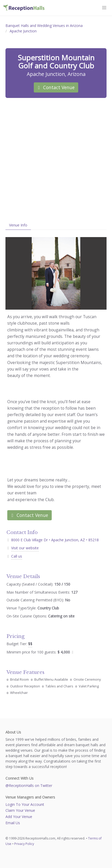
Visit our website (25, 548)
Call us (17, 556)
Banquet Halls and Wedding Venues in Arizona (44, 26)
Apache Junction (23, 31)
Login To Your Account (25, 804)
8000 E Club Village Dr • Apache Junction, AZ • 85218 (53, 540)
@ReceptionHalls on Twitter (29, 785)
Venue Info (18, 225)
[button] (104, 8)
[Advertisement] (56, 159)
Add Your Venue (19, 817)
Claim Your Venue (20, 810)
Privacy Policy (24, 844)
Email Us (13, 823)
